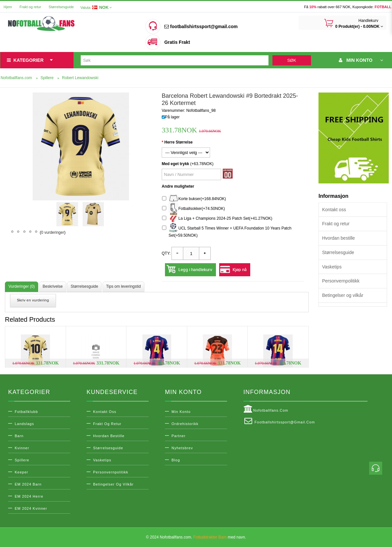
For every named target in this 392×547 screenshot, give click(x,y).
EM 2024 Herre (29, 496)
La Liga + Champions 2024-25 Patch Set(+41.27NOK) (217, 219)
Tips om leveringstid (123, 286)
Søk (292, 60)
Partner (179, 436)
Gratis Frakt (177, 42)
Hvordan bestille (338, 238)
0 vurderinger (53, 232)
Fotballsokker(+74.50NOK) (193, 209)
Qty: (166, 253)
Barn (19, 436)
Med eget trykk (175, 164)
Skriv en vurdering (33, 300)
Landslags (24, 424)
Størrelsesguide (61, 7)
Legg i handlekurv (195, 270)
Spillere (22, 460)
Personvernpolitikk (341, 281)
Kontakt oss (334, 210)
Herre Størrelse (179, 142)
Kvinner (22, 448)
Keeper (21, 472)
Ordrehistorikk (185, 424)
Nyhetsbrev (182, 448)
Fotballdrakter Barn (210, 537)
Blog (176, 460)
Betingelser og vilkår (343, 295)
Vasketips (332, 267)
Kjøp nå (240, 270)
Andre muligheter (178, 186)
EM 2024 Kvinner (31, 508)
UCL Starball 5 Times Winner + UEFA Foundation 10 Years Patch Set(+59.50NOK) (227, 231)
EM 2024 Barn (28, 484)
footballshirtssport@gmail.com (201, 26)
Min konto (181, 412)
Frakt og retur (30, 7)
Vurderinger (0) (22, 286)
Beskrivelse (53, 286)
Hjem (8, 7)
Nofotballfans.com (266, 409)
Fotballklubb (26, 412)
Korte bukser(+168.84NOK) (194, 199)
